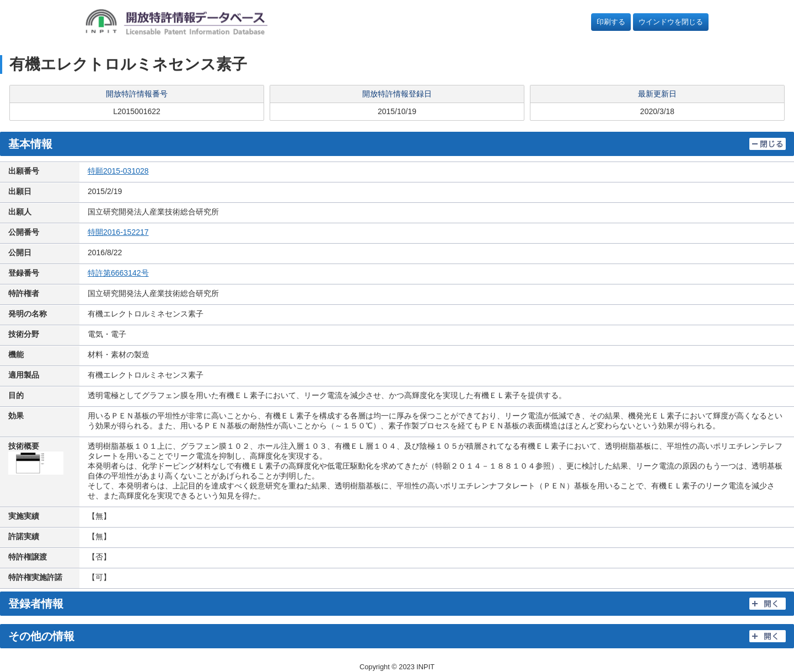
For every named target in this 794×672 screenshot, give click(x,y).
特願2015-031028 (118, 171)
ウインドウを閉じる (671, 22)
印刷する (611, 22)
